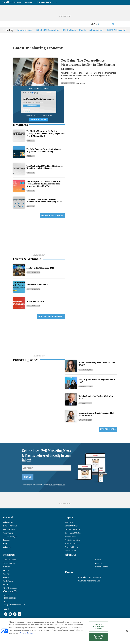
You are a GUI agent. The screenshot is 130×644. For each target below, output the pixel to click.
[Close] (127, 631)
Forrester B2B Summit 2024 (38, 285)
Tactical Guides (9, 564)
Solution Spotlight (10, 537)
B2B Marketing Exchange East (89, 581)
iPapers (6, 585)
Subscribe (7, 548)
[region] (65, 631)
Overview (99, 560)
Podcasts (7, 540)
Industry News (9, 523)
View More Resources (52, 216)
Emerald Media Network (11, 2)
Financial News (9, 530)
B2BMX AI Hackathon (116, 36)
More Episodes (108, 430)
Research (31, 156)
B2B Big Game (69, 36)
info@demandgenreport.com (15, 605)
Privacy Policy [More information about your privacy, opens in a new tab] (26, 633)
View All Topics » (71, 551)
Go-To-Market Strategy (73, 533)
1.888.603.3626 (10, 598)
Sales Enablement (72, 548)
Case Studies (8, 533)
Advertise (29, 2)
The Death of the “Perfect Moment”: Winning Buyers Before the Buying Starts (44, 201)
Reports (6, 571)
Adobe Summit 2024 (35, 302)
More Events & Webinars (51, 317)
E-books (6, 578)
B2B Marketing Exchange (47, 2)
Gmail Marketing (24, 36)
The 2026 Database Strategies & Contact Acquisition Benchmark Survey (44, 151)
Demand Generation (72, 530)
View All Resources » (11, 588)
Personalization (71, 537)
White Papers (8, 581)
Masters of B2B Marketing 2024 (40, 268)
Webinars (31, 141)
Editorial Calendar (102, 567)
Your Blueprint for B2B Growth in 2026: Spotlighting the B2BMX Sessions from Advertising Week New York (44, 184)
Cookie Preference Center (99, 626)
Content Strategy (71, 526)
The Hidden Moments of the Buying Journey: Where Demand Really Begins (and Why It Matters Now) (45, 134)
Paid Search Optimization (91, 36)
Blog (5, 544)
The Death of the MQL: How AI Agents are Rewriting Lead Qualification (45, 167)
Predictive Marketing (73, 540)
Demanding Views (68, 83)
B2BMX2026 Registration (47, 36)
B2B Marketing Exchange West (89, 578)
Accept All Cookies (99, 637)
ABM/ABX (69, 523)
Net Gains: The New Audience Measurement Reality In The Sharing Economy (88, 65)
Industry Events (33, 273)
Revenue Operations (72, 544)
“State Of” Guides (10, 560)
